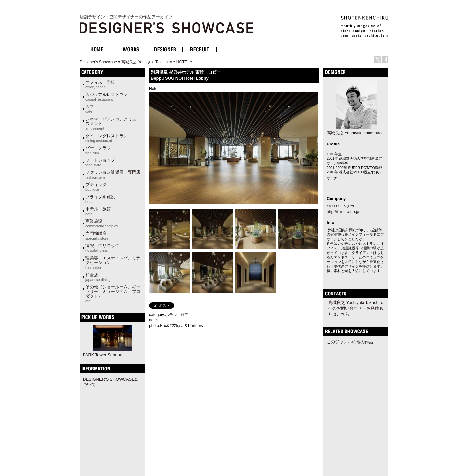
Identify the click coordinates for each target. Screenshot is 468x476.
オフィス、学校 (100, 84)
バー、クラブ (98, 150)
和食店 (98, 277)
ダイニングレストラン (107, 138)
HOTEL (183, 62)
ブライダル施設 (100, 199)
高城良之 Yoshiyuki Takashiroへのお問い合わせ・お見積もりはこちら (356, 308)
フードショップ (100, 162)
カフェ (92, 109)
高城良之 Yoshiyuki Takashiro (147, 62)
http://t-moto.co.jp (343, 212)
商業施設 (102, 223)
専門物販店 (97, 235)
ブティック (96, 187)
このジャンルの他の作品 (350, 342)
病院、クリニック (102, 248)
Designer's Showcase (98, 62)
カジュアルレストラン (107, 97)
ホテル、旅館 (98, 211)
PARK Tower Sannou (103, 355)
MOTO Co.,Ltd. (341, 206)
